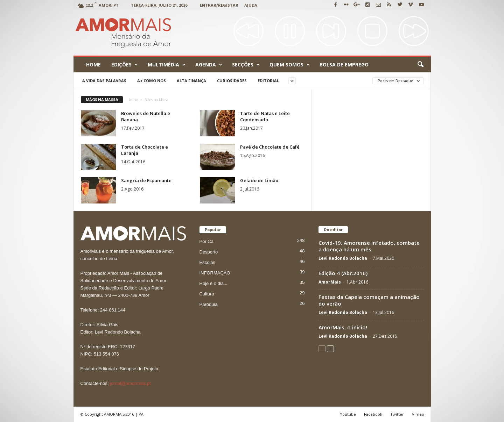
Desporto (209, 252)
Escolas (208, 262)
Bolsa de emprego (344, 65)
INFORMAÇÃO (215, 273)
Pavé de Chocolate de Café (270, 147)
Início (134, 100)
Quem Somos (290, 65)
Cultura (207, 294)
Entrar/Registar (219, 5)
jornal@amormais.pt (130, 383)
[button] (420, 65)
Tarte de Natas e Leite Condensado (265, 116)
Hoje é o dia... (213, 283)
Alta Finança (191, 81)
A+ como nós (152, 81)
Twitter (397, 414)
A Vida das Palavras (104, 81)
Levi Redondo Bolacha (343, 258)
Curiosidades (232, 81)
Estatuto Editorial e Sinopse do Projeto (120, 369)
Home (93, 65)
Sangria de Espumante (146, 180)
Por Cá (206, 241)
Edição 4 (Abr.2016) (343, 273)
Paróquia (209, 304)
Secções (246, 65)
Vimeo (418, 414)
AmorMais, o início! (343, 327)
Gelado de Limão (259, 180)
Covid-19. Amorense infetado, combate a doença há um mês (369, 246)
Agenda (209, 65)
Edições (125, 65)
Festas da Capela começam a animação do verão (369, 300)
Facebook (373, 414)
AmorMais (330, 282)
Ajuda (251, 5)
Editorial (268, 81)
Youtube (348, 414)
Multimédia (167, 65)
